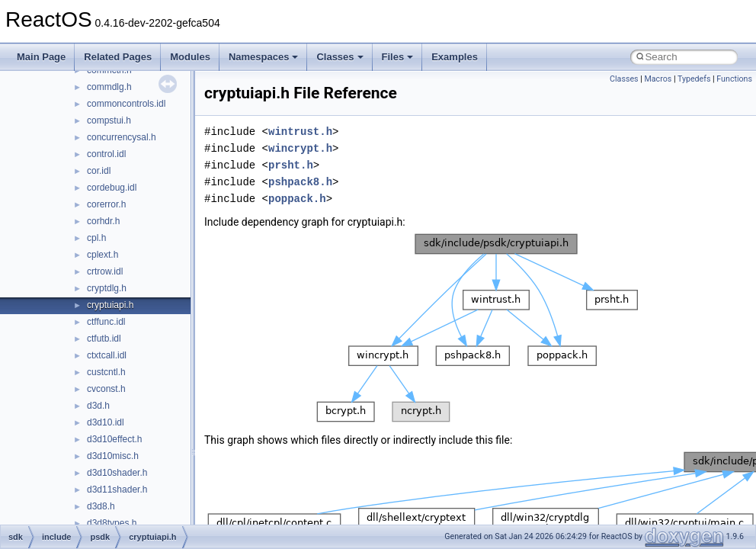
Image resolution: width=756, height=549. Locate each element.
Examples (455, 57)
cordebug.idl (112, 188)
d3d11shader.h (117, 490)
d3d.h (98, 406)
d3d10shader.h (117, 473)
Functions (734, 79)
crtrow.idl (105, 271)
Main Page (41, 57)
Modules (190, 57)
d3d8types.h (112, 523)
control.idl (106, 154)
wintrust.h (300, 132)
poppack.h (297, 199)
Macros (658, 79)
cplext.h (103, 255)
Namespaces (264, 57)
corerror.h (106, 204)
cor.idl (99, 171)
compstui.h (109, 120)
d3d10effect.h (115, 439)
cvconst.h (106, 389)
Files (398, 57)
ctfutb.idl (104, 339)
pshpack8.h (300, 182)
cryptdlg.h (107, 288)
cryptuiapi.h (110, 305)
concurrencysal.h (122, 137)
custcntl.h (106, 372)
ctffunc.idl (106, 322)
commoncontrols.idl (126, 104)
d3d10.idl (106, 422)
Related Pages (118, 57)
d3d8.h (101, 506)
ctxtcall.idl (107, 355)
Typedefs (694, 79)
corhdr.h (103, 221)
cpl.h (96, 238)
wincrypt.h (300, 148)
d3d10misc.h (113, 456)
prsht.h (291, 165)
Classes (340, 57)
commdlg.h (109, 87)
